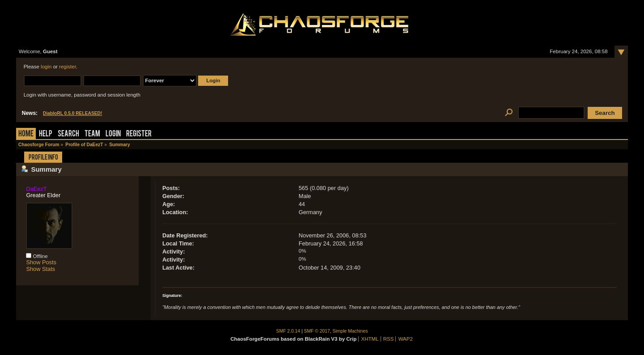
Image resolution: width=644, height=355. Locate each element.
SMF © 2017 (317, 331)
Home (26, 134)
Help (46, 134)
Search (68, 134)
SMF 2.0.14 (288, 331)
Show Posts (41, 262)
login (46, 67)
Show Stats (40, 269)
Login (113, 134)
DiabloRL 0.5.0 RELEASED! (72, 113)
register (68, 67)
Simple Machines (350, 331)
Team (92, 134)
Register (139, 134)
